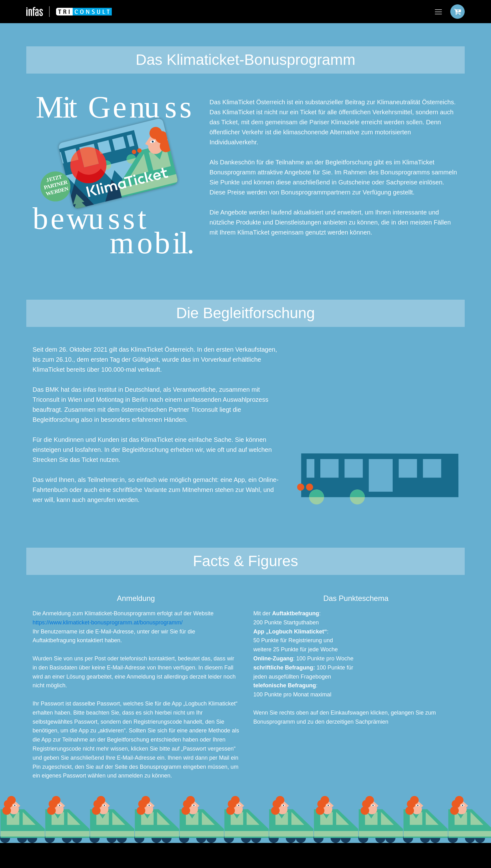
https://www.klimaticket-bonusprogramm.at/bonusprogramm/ (108, 623)
